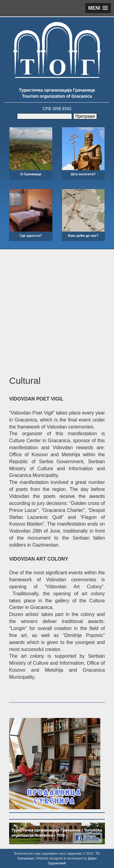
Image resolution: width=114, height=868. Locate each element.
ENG (67, 109)
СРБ (47, 109)
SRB (57, 109)
